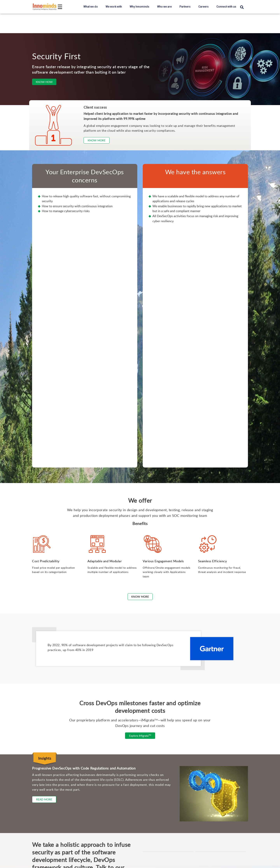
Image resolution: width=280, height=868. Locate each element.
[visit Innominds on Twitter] (48, 657)
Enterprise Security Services (46, 798)
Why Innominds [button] (140, 7)
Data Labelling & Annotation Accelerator (172, 743)
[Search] (242, 7)
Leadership (153, 862)
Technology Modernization (44, 754)
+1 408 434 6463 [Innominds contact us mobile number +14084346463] (47, 650)
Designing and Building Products (48, 817)
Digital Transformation (41, 811)
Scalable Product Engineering (46, 736)
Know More (140, 354)
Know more (97, 140)
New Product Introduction (44, 742)
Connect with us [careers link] (226, 7)
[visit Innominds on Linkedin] (34, 657)
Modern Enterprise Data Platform (49, 760)
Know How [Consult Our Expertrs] (44, 82)
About (149, 856)
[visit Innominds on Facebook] (41, 657)
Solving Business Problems (45, 830)
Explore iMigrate (140, 493)
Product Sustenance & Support (47, 748)
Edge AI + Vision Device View (166, 786)
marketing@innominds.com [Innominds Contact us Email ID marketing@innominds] (55, 643)
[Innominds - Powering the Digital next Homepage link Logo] (45, 7)
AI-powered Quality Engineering (48, 779)
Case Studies (35, 862)
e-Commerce (154, 780)
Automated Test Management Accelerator (173, 736)
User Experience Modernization (48, 792)
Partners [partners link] (185, 7)
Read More (44, 557)
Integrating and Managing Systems (50, 824)
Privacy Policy (177, 671)
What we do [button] (91, 7)
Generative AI (35, 836)
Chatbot (150, 761)
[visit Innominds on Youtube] (56, 657)
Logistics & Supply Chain (162, 774)
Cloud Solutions (37, 786)
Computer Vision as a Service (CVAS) (170, 768)
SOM (148, 749)
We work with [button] (114, 7)
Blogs (30, 856)
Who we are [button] (164, 7)
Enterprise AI (35, 773)
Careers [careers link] (203, 7)
